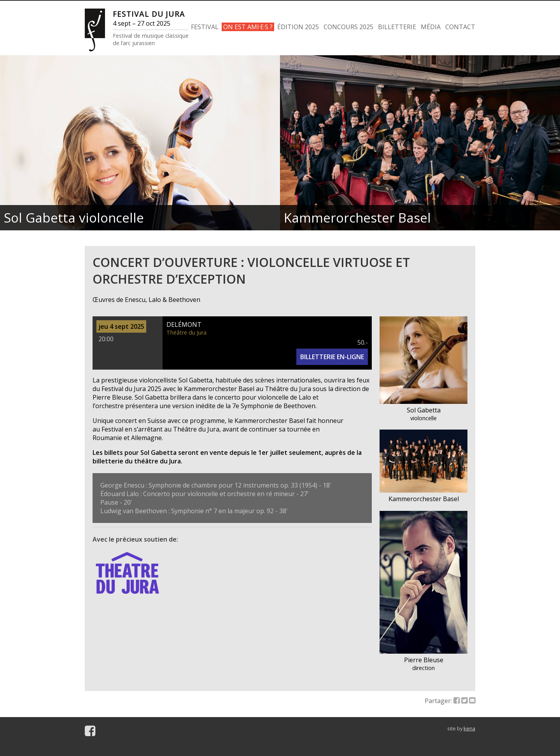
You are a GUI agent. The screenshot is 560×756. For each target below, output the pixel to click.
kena (469, 728)
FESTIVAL (205, 27)
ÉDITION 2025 (298, 27)
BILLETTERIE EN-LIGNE (332, 357)
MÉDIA (431, 27)
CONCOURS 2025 (348, 27)
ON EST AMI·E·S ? (248, 27)
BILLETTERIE (397, 27)
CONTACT (460, 27)
